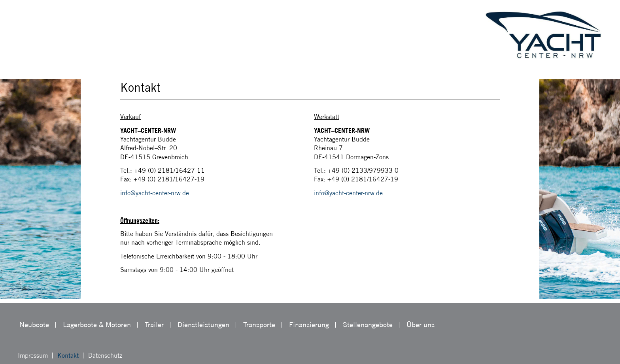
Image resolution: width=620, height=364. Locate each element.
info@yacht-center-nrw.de (155, 193)
